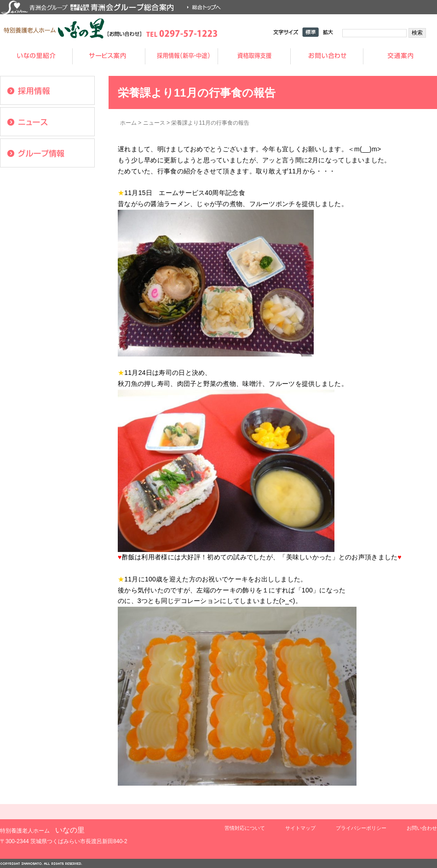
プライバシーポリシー (361, 828)
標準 (310, 32)
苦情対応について (245, 828)
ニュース (154, 123)
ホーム (128, 123)
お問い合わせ (422, 828)
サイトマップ (300, 828)
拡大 (328, 32)
